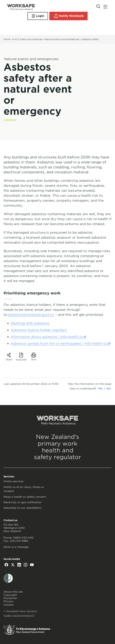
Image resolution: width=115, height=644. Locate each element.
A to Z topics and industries (27, 39)
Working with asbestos (30, 323)
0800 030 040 (23, 538)
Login (38, 16)
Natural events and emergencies (62, 39)
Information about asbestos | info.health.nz (48, 337)
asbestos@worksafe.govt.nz (31, 315)
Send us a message (16, 547)
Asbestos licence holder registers (39, 330)
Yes (100, 388)
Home (7, 39)
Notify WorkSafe (68, 16)
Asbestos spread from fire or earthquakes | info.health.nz (60, 344)
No (109, 388)
